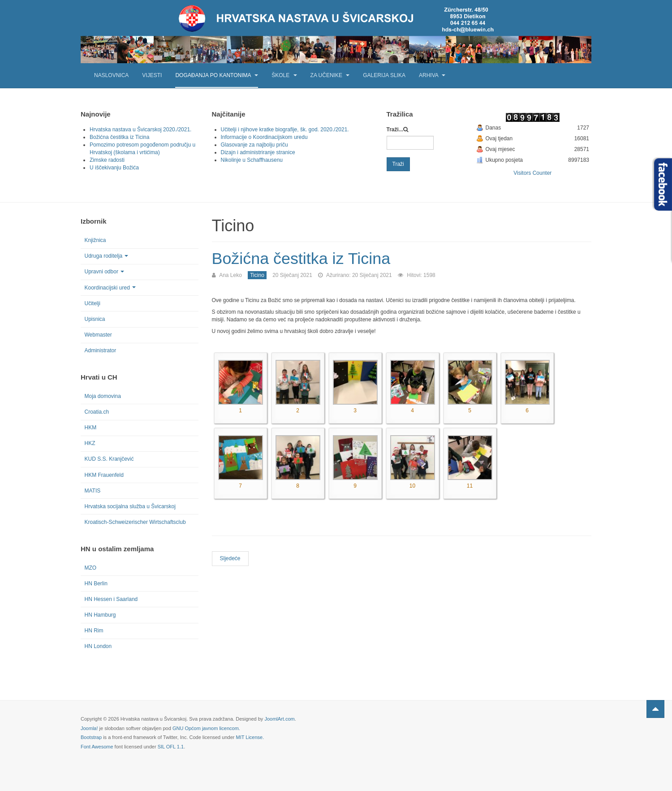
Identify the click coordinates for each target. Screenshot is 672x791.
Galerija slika (384, 75)
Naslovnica (111, 75)
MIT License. (250, 737)
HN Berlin (96, 584)
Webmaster (98, 335)
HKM (91, 428)
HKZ (90, 443)
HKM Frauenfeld (104, 475)
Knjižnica (95, 240)
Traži (398, 164)
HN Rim (94, 631)
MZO (91, 568)
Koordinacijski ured (110, 288)
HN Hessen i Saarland (111, 599)
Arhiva (432, 75)
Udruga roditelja (107, 256)
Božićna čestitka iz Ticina (302, 258)
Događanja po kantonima (217, 75)
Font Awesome (97, 747)
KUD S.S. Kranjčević (109, 459)
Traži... (395, 130)
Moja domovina (103, 396)
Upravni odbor (104, 272)
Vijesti (152, 75)
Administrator (101, 350)
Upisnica (95, 319)
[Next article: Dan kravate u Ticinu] (230, 558)
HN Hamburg (100, 615)
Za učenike (330, 75)
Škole (284, 75)
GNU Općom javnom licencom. (206, 728)
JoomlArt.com (279, 719)
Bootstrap (91, 737)
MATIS (93, 491)
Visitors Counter (532, 173)
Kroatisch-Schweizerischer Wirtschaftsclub (135, 522)
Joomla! (89, 728)
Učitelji (93, 303)
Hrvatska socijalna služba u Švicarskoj (130, 506)
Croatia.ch (97, 412)
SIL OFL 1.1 (171, 747)
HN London (98, 646)
